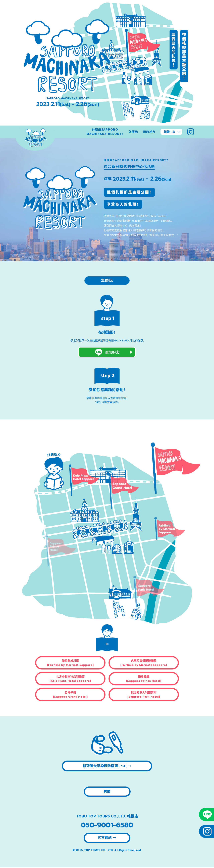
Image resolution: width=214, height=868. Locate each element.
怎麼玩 (133, 132)
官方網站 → (107, 839)
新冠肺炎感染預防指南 (107, 766)
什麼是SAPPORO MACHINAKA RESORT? (105, 132)
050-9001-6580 (107, 826)
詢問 (107, 792)
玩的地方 (149, 132)
